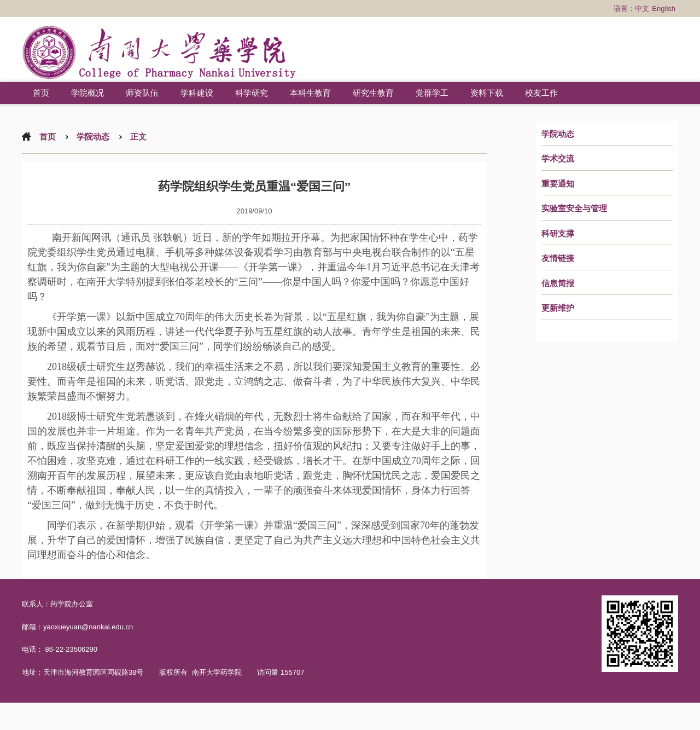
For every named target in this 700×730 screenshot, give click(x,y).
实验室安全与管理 (574, 208)
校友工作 (541, 93)
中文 (642, 8)
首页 (41, 93)
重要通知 (558, 184)
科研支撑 (558, 234)
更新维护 (558, 308)
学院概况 (87, 93)
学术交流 (558, 159)
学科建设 (197, 93)
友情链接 (558, 258)
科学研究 (252, 93)
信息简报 (558, 283)
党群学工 (432, 93)
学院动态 (558, 134)
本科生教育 (310, 93)
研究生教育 (373, 93)
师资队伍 (142, 93)
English (664, 8)
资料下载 (487, 93)
